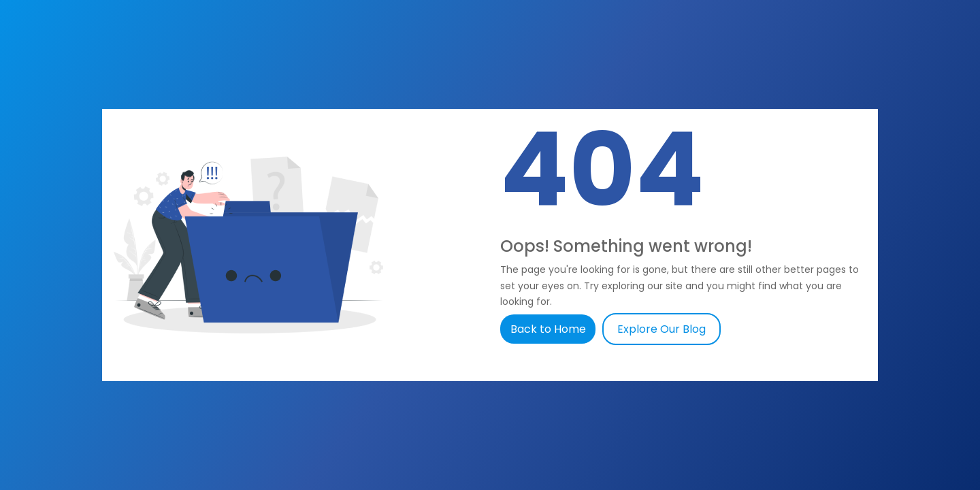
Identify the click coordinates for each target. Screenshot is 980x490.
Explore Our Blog (661, 329)
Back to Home (550, 329)
